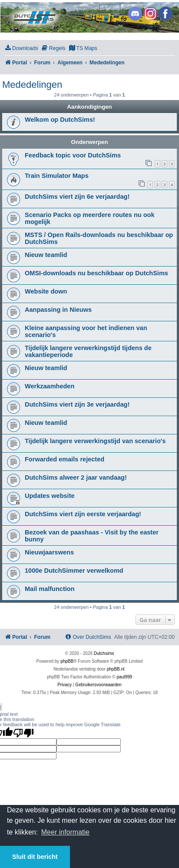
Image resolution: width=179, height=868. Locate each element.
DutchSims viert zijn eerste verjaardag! (83, 514)
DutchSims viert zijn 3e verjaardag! (77, 404)
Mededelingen (32, 85)
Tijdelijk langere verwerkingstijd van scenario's (95, 441)
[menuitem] (21, 48)
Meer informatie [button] (65, 832)
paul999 (125, 677)
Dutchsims (104, 653)
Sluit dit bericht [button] (35, 857)
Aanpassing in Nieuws (58, 310)
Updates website (50, 496)
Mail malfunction (50, 589)
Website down (46, 291)
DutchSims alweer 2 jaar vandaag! (76, 477)
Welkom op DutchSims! (60, 120)
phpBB (67, 661)
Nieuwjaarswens (49, 552)
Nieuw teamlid (46, 255)
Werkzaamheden (50, 386)
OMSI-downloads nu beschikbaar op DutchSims (96, 273)
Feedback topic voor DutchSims (73, 155)
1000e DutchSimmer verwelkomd (74, 571)
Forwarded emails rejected (65, 459)
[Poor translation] (23, 733)
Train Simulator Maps (57, 176)
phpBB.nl (116, 669)
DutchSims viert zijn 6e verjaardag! (77, 197)
